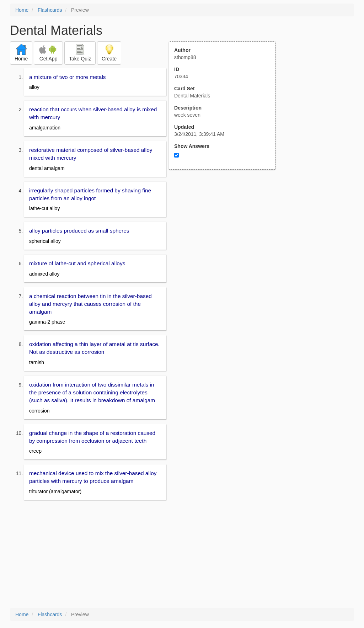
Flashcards (50, 10)
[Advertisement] (226, 239)
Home (22, 10)
